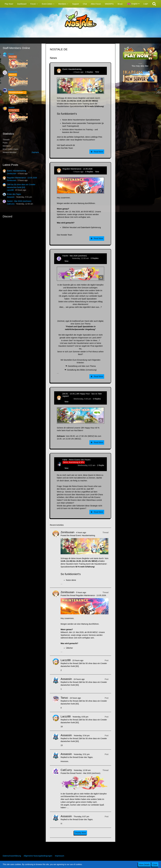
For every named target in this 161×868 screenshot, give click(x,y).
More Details (144, 864)
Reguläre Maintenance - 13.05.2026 (22, 178)
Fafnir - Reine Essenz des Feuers (76, 460)
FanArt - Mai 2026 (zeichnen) (19, 201)
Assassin (11, 197)
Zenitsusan (12, 174)
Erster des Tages (14, 194)
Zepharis (35, 152)
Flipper (11, 54)
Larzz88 (10, 190)
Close (155, 864)
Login (146, 4)
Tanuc (64, 698)
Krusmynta (13, 72)
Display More (81, 833)
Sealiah (11, 107)
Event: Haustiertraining (16, 171)
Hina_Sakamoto (69, 465)
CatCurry (11, 204)
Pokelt (11, 90)
